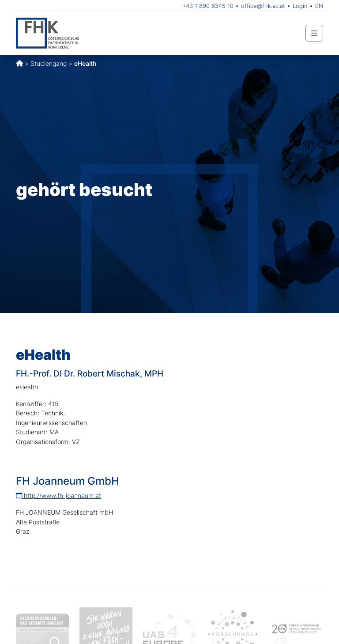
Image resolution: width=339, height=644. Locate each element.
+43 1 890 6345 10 (208, 6)
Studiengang (49, 63)
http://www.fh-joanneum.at (58, 495)
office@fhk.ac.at (263, 6)
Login (300, 6)
